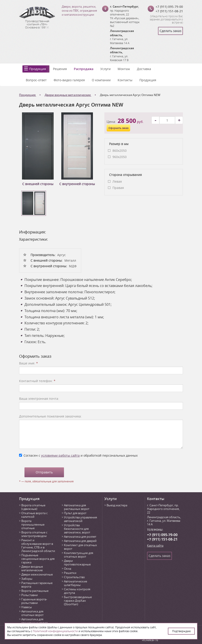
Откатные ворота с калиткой (34, 515)
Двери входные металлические (32, 568)
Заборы (27, 579)
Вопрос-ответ (36, 80)
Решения (60, 69)
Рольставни (30, 595)
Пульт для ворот (75, 513)
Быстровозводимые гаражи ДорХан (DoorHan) (78, 601)
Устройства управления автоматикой (80, 519)
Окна (68, 569)
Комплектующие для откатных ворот (79, 555)
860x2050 (120, 151)
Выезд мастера (117, 505)
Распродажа (84, 69)
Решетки (70, 573)
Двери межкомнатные (37, 574)
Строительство (74, 577)
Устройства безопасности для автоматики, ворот (77, 529)
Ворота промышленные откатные (33, 524)
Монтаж (124, 69)
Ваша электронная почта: (39, 399)
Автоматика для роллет (80, 537)
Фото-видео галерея (69, 80)
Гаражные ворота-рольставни (34, 601)
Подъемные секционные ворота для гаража (38, 559)
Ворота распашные (35, 591)
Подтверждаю (181, 631)
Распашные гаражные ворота (37, 585)
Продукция (38, 69)
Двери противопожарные (77, 563)
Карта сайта (155, 546)
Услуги (105, 69)
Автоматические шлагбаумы (76, 583)
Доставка (144, 69)
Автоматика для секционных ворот (34, 621)
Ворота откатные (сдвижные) (33, 507)
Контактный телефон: (37, 381)
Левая (117, 181)
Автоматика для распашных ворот (77, 507)
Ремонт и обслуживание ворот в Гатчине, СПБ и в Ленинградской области (38, 546)
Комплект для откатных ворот (80, 547)
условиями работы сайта (60, 455)
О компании (101, 80)
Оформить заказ (118, 128)
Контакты (125, 80)
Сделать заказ (170, 31)
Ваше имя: (29, 363)
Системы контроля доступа (77, 591)
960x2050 (120, 157)
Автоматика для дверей (80, 541)
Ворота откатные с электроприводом (34, 534)
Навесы (27, 607)
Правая (118, 188)
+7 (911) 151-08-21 (169, 11)
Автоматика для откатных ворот (32, 613)
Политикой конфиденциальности (55, 631)
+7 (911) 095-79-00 (169, 7)
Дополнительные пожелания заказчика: (50, 416)
